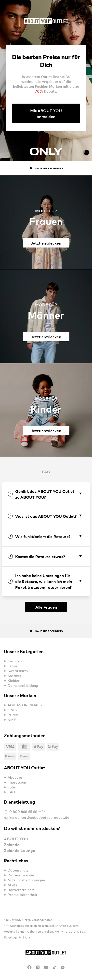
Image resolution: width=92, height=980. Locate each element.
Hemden (15, 661)
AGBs (12, 885)
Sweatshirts (18, 671)
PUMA (13, 715)
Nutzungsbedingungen (26, 880)
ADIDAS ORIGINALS (25, 705)
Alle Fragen (46, 607)
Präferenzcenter (21, 875)
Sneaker (14, 676)
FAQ (11, 792)
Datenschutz (18, 870)
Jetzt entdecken (46, 243)
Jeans (13, 666)
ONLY (13, 710)
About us (15, 777)
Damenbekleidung (23, 685)
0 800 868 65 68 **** (25, 812)
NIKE (12, 720)
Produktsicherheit (22, 895)
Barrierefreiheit (21, 890)
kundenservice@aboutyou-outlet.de (37, 818)
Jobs (12, 787)
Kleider (14, 681)
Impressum (17, 782)
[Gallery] (46, 154)
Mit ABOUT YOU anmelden (46, 113)
